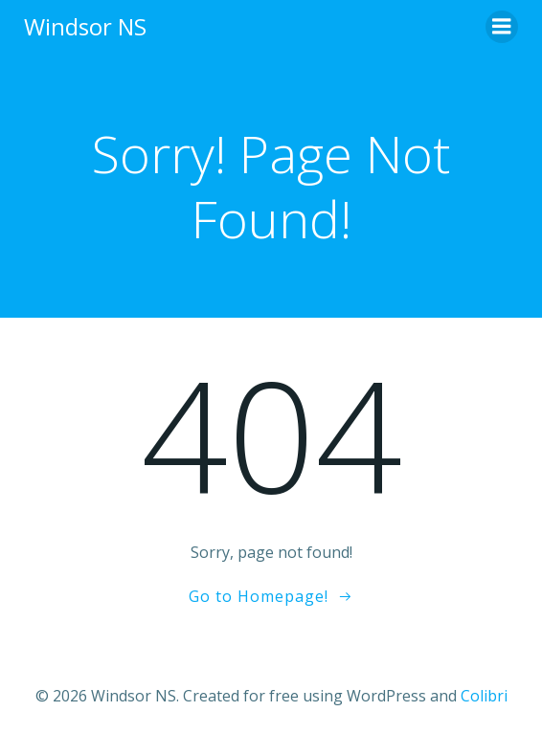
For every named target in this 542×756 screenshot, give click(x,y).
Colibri (484, 696)
